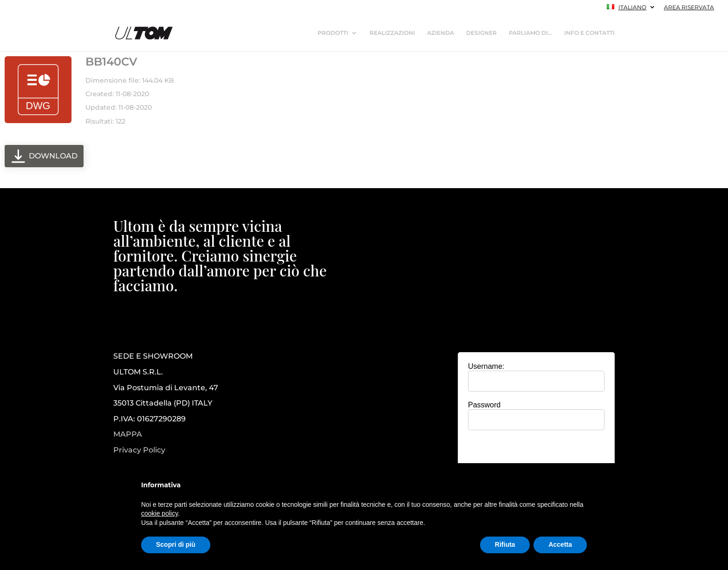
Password (484, 405)
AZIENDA (441, 33)
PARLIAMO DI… (530, 33)
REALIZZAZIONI (392, 33)
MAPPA (128, 434)
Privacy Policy (139, 450)
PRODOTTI (333, 33)
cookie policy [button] (159, 513)
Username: (486, 366)
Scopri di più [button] (176, 544)
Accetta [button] (560, 544)
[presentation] (536, 455)
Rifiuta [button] (505, 544)
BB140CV (111, 62)
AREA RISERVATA (689, 8)
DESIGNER (481, 33)
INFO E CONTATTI (589, 33)
